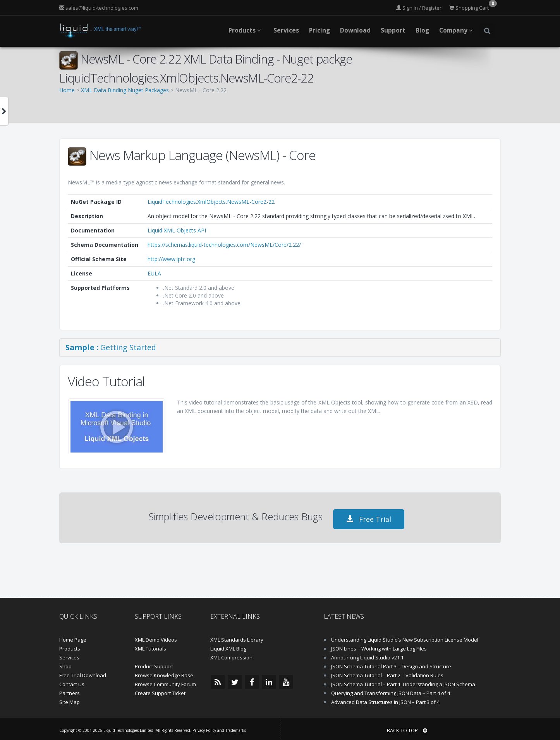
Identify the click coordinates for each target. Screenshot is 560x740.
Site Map (70, 699)
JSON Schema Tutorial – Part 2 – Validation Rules (387, 673)
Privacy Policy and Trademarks (219, 728)
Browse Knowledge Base (164, 673)
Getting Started (111, 347)
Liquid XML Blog (228, 646)
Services (69, 655)
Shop (65, 664)
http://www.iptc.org (171, 259)
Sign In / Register (419, 8)
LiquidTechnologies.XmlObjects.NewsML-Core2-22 (211, 202)
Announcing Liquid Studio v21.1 (367, 655)
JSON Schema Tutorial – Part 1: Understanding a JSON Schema (403, 681)
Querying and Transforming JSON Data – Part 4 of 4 (391, 690)
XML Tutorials (150, 646)
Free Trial (369, 516)
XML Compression (231, 655)
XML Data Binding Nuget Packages (125, 90)
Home (67, 90)
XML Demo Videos (156, 637)
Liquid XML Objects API (177, 230)
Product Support (154, 664)
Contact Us (72, 681)
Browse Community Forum (165, 681)
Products (70, 646)
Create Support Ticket (160, 690)
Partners (70, 690)
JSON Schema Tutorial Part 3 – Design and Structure (391, 664)
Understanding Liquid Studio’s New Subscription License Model (405, 637)
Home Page (73, 637)
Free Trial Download (83, 673)
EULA (154, 273)
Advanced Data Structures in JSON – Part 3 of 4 (385, 699)
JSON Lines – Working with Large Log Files (379, 646)
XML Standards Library (237, 637)
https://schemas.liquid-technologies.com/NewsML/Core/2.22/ (224, 245)
